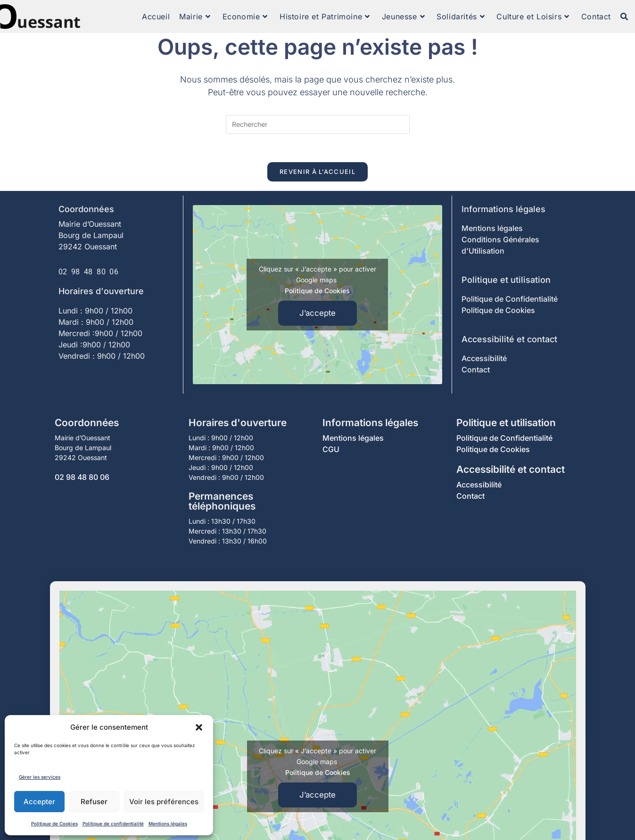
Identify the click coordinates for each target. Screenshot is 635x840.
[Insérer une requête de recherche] (318, 124)
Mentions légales (168, 824)
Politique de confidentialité (113, 824)
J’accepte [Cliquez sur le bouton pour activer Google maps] (317, 313)
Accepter (39, 802)
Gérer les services (40, 777)
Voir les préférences (164, 802)
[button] (199, 727)
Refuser (94, 802)
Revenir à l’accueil (317, 172)
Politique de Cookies (54, 824)
